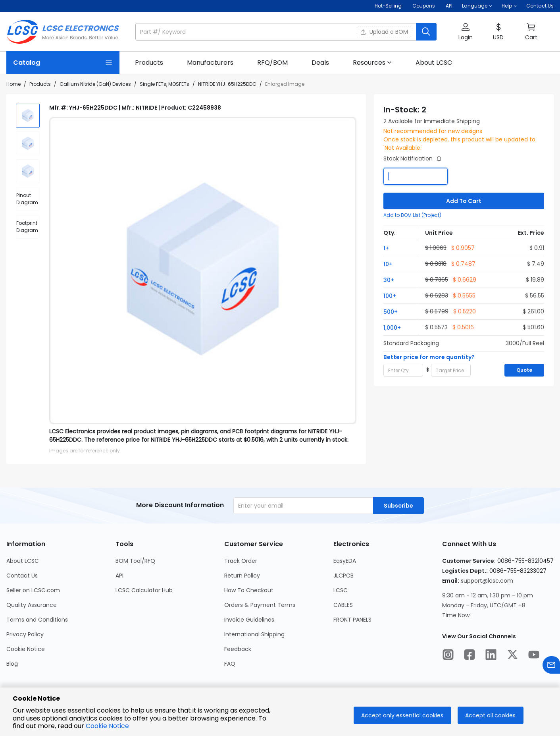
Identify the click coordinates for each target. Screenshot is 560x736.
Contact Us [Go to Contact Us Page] (22, 576)
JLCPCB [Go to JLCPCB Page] (344, 576)
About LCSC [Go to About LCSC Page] (23, 561)
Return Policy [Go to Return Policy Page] (242, 576)
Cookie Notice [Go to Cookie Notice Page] (26, 649)
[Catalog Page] (63, 63)
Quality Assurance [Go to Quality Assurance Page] (32, 605)
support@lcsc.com (487, 581)
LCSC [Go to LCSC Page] (341, 590)
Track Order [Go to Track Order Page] (241, 561)
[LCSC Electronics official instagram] (448, 656)
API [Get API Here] (449, 6)
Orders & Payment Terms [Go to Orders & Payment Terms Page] (260, 605)
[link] (149, 63)
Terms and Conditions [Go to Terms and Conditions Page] (37, 620)
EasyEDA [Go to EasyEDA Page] (345, 561)
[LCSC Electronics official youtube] (534, 656)
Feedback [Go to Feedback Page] (238, 649)
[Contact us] (551, 666)
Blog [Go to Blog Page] (12, 664)
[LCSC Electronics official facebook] (470, 656)
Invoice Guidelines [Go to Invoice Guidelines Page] (249, 620)
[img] (28, 116)
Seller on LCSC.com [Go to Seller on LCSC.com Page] (33, 590)
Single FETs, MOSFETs (165, 84)
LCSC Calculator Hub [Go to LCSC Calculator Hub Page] (144, 590)
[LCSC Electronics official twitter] (512, 656)
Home (13, 84)
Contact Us (540, 6)
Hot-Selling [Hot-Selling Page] (389, 6)
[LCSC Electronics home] (63, 32)
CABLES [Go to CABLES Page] (343, 605)
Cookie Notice (107, 726)
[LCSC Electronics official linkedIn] (491, 656)
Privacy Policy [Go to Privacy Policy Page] (25, 634)
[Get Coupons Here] (424, 6)
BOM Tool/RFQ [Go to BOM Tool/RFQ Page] (135, 561)
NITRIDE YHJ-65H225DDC (227, 84)
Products (40, 84)
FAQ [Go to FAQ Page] (230, 664)
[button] (477, 6)
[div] (28, 199)
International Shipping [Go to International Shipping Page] (254, 634)
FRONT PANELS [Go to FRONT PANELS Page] (352, 620)
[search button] (426, 32)
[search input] (276, 32)
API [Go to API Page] (119, 576)
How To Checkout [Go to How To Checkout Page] (249, 590)
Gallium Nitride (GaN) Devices (95, 84)
